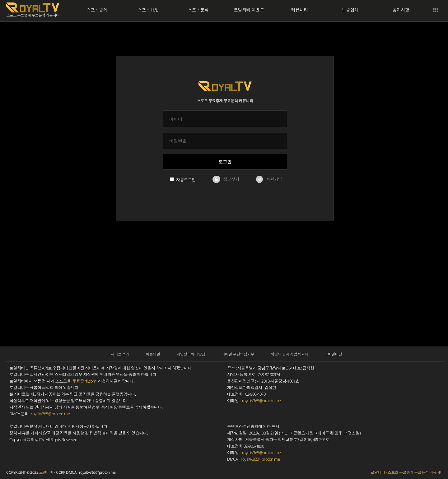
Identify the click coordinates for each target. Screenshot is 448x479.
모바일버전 (334, 354)
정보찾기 (231, 179)
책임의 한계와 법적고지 (289, 354)
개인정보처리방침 (191, 354)
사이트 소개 (120, 354)
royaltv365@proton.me (50, 414)
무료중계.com (84, 381)
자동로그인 (183, 179)
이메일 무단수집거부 (238, 354)
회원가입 (274, 179)
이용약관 (153, 354)
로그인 (225, 162)
